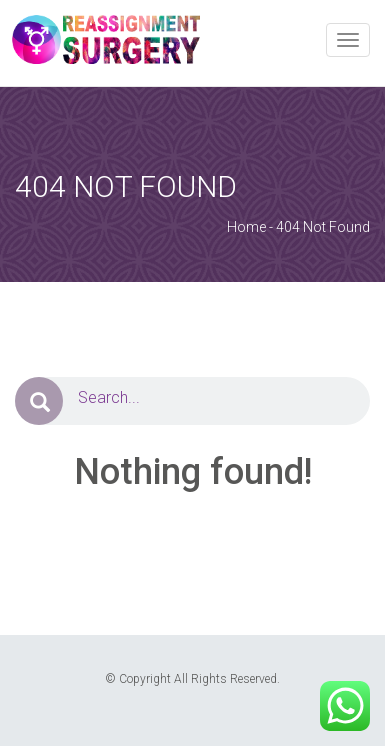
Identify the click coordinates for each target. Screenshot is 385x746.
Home (246, 227)
